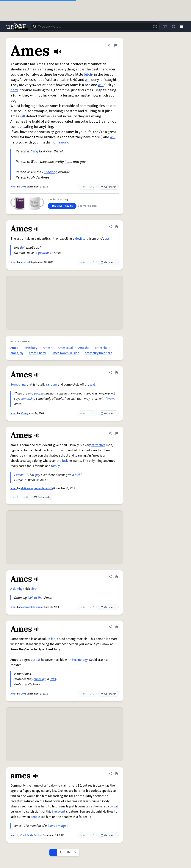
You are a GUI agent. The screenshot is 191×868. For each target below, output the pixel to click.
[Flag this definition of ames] (117, 774)
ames (13, 835)
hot (67, 162)
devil (78, 239)
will (88, 80)
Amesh (48, 348)
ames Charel (37, 353)
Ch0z (23, 187)
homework (60, 142)
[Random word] (155, 26)
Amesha (84, 348)
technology (80, 660)
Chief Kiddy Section (31, 835)
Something (18, 385)
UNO (53, 679)
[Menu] (182, 26)
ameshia (101, 348)
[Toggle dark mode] (173, 26)
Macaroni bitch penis (32, 607)
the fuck (62, 461)
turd (85, 239)
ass (107, 239)
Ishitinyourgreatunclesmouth (37, 488)
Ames (14, 187)
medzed (25, 262)
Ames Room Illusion (65, 353)
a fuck (76, 475)
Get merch (108, 187)
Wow (111, 399)
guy (38, 475)
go (40, 253)
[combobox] (95, 26)
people (39, 393)
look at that (36, 598)
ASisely (25, 413)
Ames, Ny (17, 353)
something (28, 399)
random (52, 385)
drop (46, 253)
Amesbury (30, 348)
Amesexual (65, 348)
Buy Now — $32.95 (62, 206)
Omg (35, 151)
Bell (23, 248)
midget (63, 826)
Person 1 (20, 475)
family (55, 466)
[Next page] (72, 852)
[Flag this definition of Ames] (116, 45)
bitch (88, 75)
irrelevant (59, 812)
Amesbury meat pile (99, 353)
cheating (51, 172)
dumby (18, 589)
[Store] (165, 26)
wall (93, 385)
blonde (52, 826)
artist (36, 660)
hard (14, 90)
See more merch (87, 206)
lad (53, 639)
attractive (98, 445)
